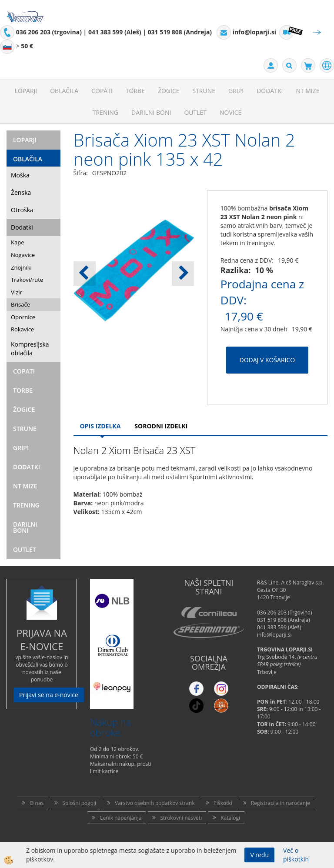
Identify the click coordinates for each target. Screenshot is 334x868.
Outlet (195, 112)
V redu (259, 855)
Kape (17, 242)
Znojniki (21, 267)
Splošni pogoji (79, 803)
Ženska (21, 192)
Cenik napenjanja (120, 818)
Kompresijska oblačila (30, 349)
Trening (105, 112)
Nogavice (23, 255)
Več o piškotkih (296, 855)
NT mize (307, 91)
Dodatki (270, 91)
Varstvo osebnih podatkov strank (155, 803)
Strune (204, 91)
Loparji (26, 91)
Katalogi (230, 818)
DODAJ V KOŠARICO (267, 360)
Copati (102, 91)
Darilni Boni (151, 112)
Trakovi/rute (27, 280)
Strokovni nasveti (181, 818)
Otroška (22, 210)
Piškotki (223, 803)
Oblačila (64, 91)
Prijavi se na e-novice (49, 695)
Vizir (17, 292)
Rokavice (22, 329)
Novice (230, 112)
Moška (20, 175)
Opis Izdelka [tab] (100, 426)
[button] (183, 274)
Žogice (169, 91)
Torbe (135, 91)
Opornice (23, 317)
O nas (37, 803)
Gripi (236, 91)
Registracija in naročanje (281, 803)
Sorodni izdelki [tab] (161, 426)
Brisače (20, 304)
